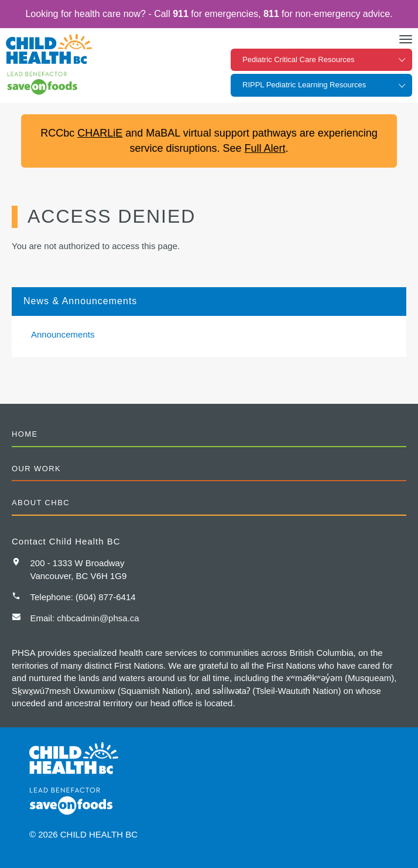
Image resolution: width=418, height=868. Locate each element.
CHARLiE (100, 133)
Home (25, 434)
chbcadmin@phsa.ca (98, 618)
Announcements (63, 334)
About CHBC (41, 503)
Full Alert (265, 148)
